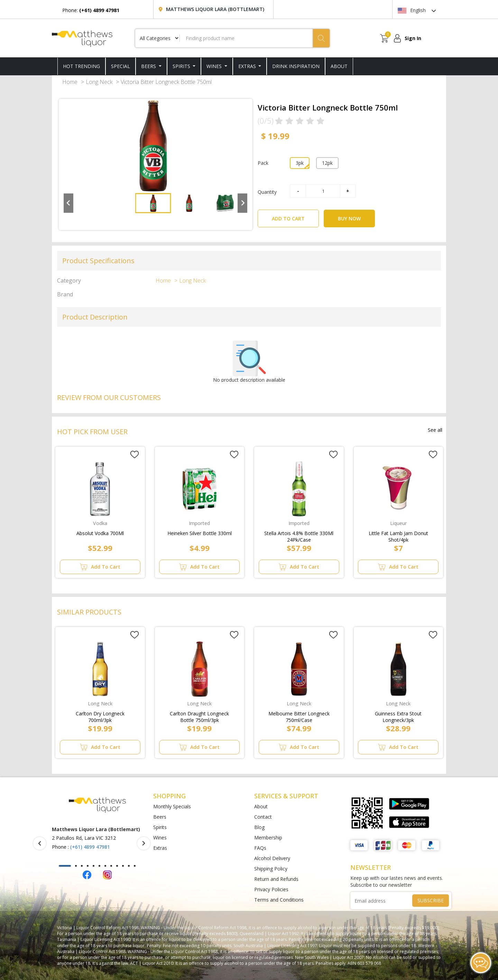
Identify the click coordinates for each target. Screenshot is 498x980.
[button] (153, 203)
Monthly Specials (172, 806)
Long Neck (99, 82)
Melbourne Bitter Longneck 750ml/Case (299, 715)
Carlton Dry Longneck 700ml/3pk (100, 715)
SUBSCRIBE (431, 900)
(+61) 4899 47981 (90, 847)
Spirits (182, 66)
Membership (268, 838)
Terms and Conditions (279, 900)
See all (435, 430)
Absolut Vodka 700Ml (100, 533)
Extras (248, 66)
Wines (215, 66)
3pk (300, 163)
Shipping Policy (271, 869)
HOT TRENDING (81, 66)
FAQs (260, 848)
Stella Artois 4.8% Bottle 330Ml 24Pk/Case (299, 535)
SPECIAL (121, 66)
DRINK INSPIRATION (296, 66)
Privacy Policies (271, 889)
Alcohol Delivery (272, 858)
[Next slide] (242, 203)
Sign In (413, 38)
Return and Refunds (276, 879)
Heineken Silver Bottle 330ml (200, 533)
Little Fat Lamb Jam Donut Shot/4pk (398, 535)
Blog (259, 827)
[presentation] (40, 843)
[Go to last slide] (68, 203)
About (261, 806)
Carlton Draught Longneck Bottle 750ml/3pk (199, 715)
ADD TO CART (295, 216)
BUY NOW (349, 218)
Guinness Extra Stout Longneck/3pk (398, 715)
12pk (327, 163)
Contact (263, 817)
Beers (149, 66)
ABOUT (339, 66)
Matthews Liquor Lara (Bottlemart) (215, 9)
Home (70, 82)
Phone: (91, 10)
